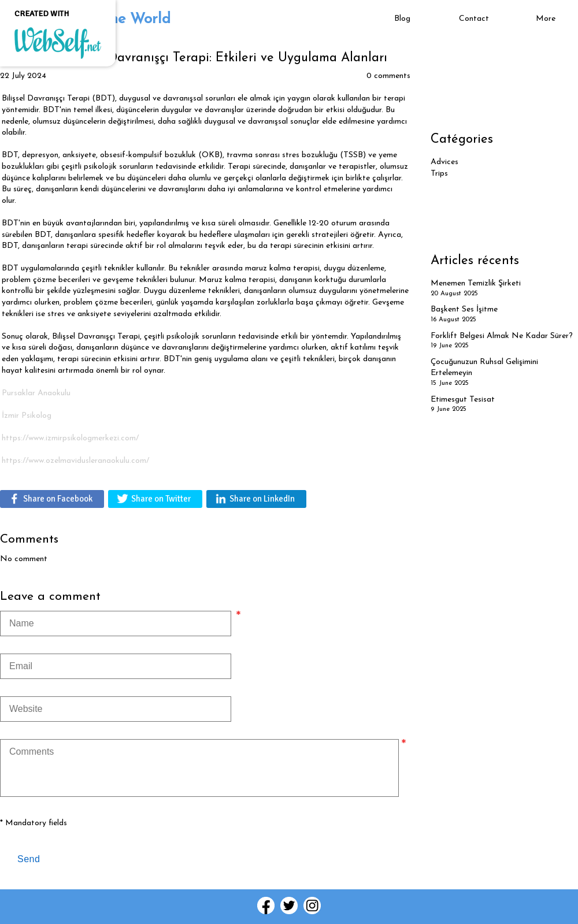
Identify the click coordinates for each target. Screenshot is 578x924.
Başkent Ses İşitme (464, 309)
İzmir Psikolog (27, 416)
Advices (444, 162)
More (546, 19)
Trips (439, 174)
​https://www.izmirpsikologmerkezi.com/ (70, 438)
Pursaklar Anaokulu (36, 393)
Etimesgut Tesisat (463, 400)
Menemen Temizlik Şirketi (476, 283)
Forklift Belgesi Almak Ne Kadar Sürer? (502, 336)
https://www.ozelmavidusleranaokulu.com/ (75, 461)
